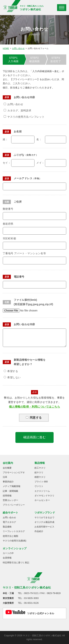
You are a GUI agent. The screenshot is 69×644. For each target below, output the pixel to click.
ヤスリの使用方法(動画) (14, 541)
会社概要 (7, 468)
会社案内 (8, 463)
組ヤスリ (39, 472)
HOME (6, 48)
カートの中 (8, 553)
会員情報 (7, 558)
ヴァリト (39, 486)
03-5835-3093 (31, 598)
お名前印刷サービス (44, 527)
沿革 (5, 477)
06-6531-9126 (31, 603)
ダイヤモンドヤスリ (44, 496)
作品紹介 (39, 531)
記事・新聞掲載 (10, 491)
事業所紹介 (8, 482)
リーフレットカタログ (14, 531)
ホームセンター (42, 500)
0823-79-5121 (31, 593)
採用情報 (7, 496)
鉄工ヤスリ (40, 468)
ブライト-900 (41, 482)
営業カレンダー (10, 500)
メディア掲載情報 (12, 486)
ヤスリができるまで (44, 518)
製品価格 (7, 527)
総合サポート (10, 513)
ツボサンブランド (45, 513)
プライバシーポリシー (14, 505)
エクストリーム (42, 491)
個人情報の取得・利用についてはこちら (34, 407)
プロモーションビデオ (14, 472)
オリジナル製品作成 (44, 522)
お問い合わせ (18, 48)
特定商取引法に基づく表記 (16, 563)
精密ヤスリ (40, 477)
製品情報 (40, 463)
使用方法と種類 (10, 536)
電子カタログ (9, 522)
